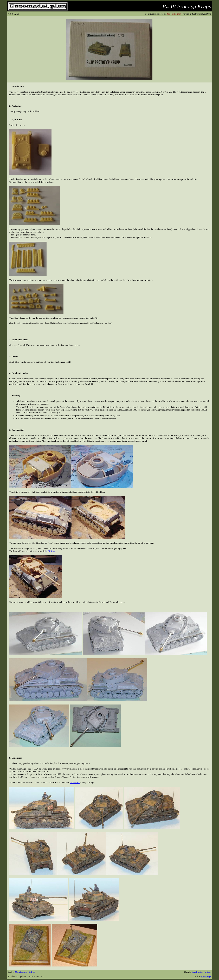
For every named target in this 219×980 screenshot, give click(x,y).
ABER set (50, 551)
